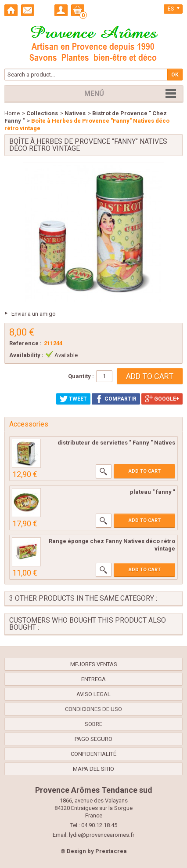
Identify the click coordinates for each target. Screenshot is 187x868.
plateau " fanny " (153, 492)
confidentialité (93, 754)
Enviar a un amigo (34, 314)
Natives (75, 113)
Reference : (25, 343)
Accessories (29, 424)
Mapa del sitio (93, 769)
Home (12, 113)
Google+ (162, 399)
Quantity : (81, 376)
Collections (42, 113)
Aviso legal (93, 694)
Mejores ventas (94, 664)
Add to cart (145, 471)
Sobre (93, 724)
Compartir (116, 399)
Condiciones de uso (93, 709)
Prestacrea (111, 851)
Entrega (93, 679)
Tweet (73, 399)
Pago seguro (93, 739)
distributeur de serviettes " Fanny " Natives (116, 443)
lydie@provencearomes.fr (102, 835)
